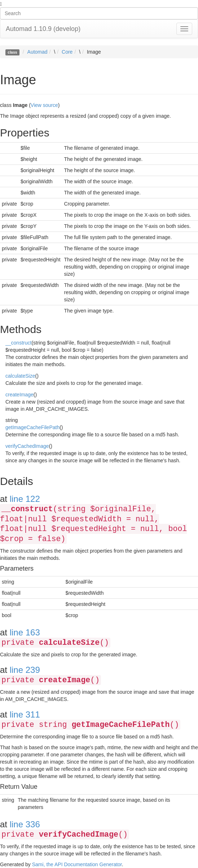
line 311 (25, 714)
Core (67, 52)
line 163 (25, 632)
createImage (19, 395)
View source (44, 105)
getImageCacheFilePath (32, 427)
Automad (38, 52)
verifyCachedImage (27, 446)
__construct (18, 343)
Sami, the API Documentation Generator (77, 864)
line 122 (25, 499)
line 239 (25, 670)
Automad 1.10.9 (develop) (43, 29)
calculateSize (20, 376)
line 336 (25, 824)
